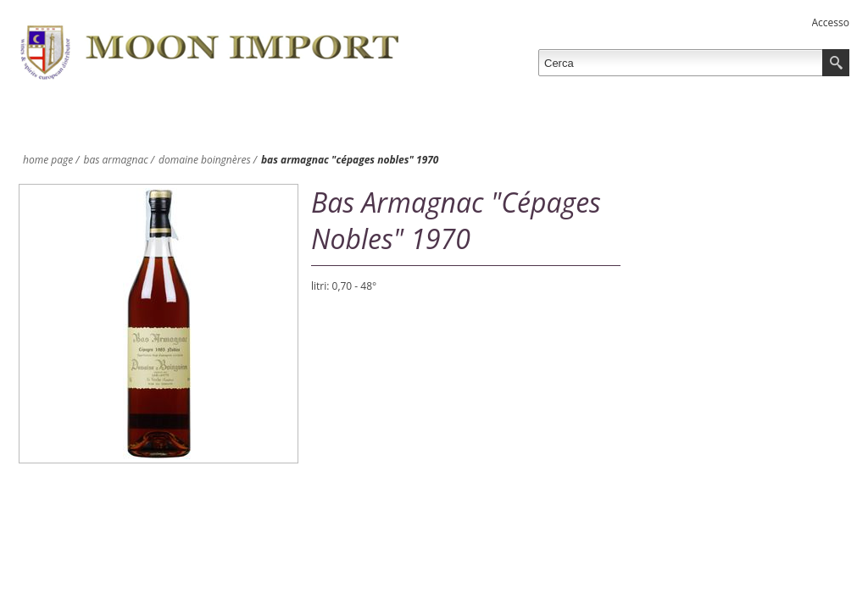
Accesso (831, 22)
